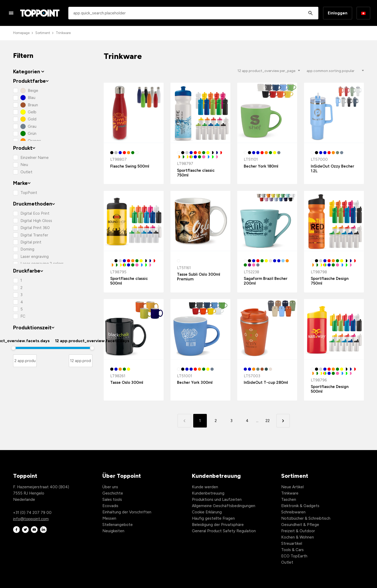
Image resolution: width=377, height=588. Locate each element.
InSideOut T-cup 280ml (266, 382)
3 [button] (231, 421)
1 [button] (200, 421)
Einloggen (338, 13)
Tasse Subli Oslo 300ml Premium (199, 277)
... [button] (257, 421)
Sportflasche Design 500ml (330, 389)
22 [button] (268, 421)
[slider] (13, 348)
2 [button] (216, 421)
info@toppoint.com (31, 519)
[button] (283, 421)
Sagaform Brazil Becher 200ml (266, 281)
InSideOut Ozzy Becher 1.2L (332, 169)
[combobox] (193, 13)
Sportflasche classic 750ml (196, 173)
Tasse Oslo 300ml (127, 382)
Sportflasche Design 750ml (330, 281)
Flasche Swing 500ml (130, 166)
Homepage (21, 33)
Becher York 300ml (195, 382)
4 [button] (247, 421)
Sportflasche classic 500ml (129, 281)
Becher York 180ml (261, 166)
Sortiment (43, 33)
